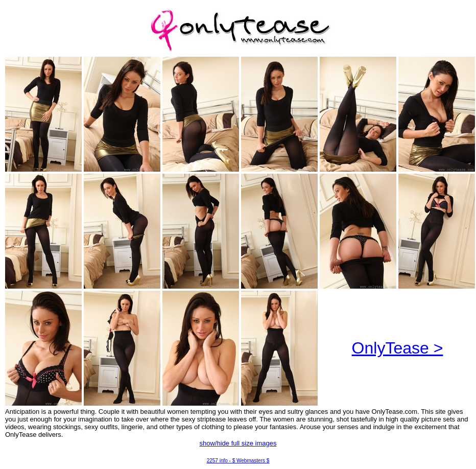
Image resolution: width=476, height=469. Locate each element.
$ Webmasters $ (251, 461)
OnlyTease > (398, 348)
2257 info (217, 461)
